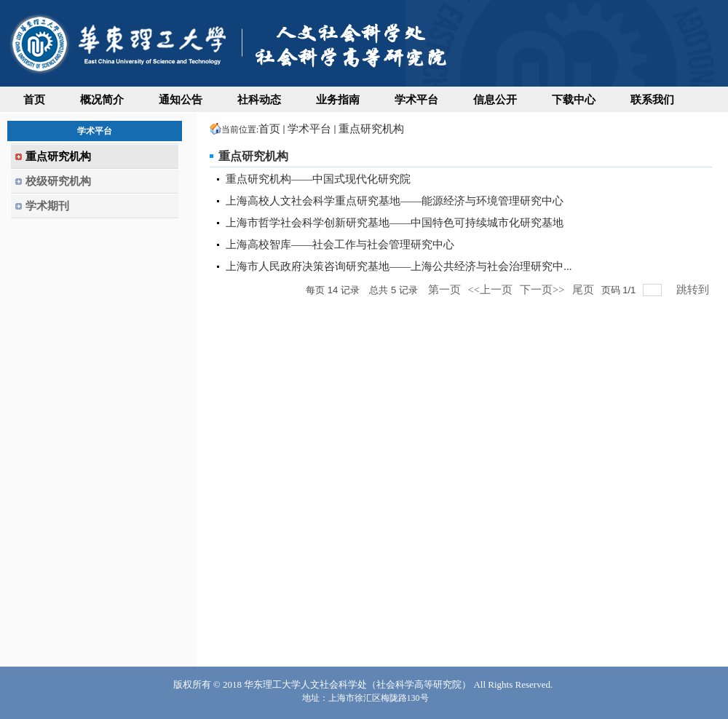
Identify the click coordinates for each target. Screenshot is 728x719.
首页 (269, 129)
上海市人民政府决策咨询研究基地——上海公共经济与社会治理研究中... (399, 266)
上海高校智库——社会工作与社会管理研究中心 (340, 245)
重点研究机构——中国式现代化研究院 (318, 179)
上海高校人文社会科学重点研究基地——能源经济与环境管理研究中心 (395, 201)
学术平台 (309, 129)
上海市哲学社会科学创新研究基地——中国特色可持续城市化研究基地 (395, 223)
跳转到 (694, 290)
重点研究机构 (371, 129)
